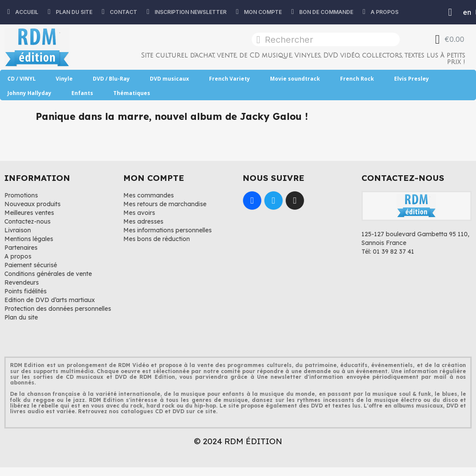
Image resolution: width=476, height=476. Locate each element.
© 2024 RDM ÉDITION (238, 441)
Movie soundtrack (295, 79)
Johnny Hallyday (29, 93)
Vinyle (64, 79)
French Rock (357, 79)
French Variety (230, 79)
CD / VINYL (22, 79)
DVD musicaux (169, 79)
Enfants (82, 93)
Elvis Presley (412, 79)
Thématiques (132, 93)
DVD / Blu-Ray (111, 79)
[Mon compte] (450, 12)
